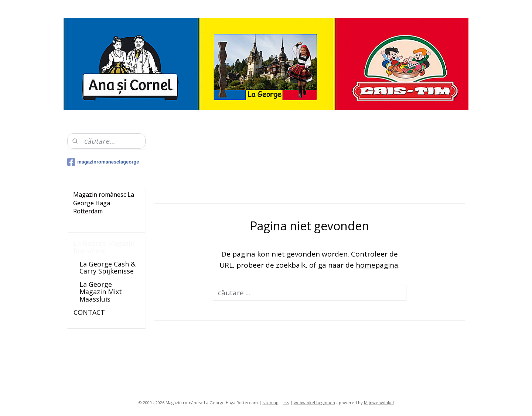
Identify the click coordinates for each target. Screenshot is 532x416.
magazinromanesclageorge (103, 162)
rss (286, 403)
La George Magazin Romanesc (104, 247)
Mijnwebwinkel (379, 403)
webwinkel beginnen (314, 403)
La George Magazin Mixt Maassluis (101, 292)
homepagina (377, 265)
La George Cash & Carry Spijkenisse (108, 268)
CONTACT (89, 312)
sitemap (271, 403)
